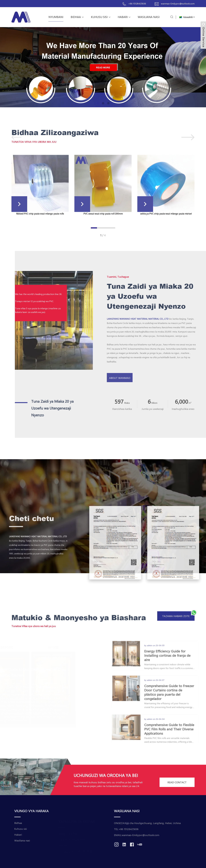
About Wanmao (141, 378)
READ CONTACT (177, 791)
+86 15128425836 (137, 3)
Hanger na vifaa (68, 832)
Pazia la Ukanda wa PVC (72, 838)
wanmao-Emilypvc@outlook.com (178, 3)
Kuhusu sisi (101, 17)
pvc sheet (64, 844)
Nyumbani (56, 17)
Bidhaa (77, 17)
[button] (98, 103)
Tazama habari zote (176, 616)
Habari (124, 17)
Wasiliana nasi (149, 17)
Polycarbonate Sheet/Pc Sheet (76, 850)
